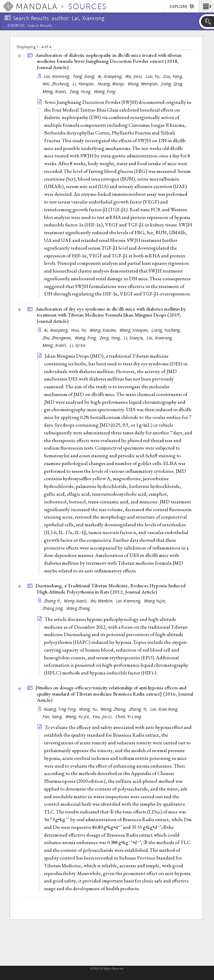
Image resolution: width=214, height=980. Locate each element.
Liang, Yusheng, (167, 330)
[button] (206, 6)
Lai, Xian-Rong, (165, 709)
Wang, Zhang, (114, 709)
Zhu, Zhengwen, (58, 338)
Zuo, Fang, (174, 76)
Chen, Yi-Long (128, 717)
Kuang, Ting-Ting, (61, 709)
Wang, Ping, (86, 338)
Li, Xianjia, (135, 338)
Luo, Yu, (154, 76)
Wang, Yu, (89, 709)
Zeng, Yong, (81, 91)
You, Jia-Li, (103, 717)
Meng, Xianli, (56, 91)
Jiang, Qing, (173, 84)
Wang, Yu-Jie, (78, 717)
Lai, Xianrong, (58, 76)
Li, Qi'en (77, 345)
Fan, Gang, (53, 717)
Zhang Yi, (53, 601)
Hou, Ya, (79, 330)
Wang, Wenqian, (144, 84)
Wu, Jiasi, (135, 76)
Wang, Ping (105, 91)
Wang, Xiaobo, (104, 330)
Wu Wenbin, (103, 601)
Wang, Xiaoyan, (135, 330)
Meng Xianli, (76, 601)
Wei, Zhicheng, (57, 84)
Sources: (17, 26)
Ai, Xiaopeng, (111, 76)
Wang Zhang (78, 608)
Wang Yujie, (156, 601)
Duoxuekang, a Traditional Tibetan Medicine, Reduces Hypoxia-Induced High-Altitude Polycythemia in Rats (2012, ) (110, 589)
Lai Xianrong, (129, 601)
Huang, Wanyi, (112, 84)
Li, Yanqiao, (85, 84)
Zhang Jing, (54, 608)
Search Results (40, 26)
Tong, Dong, (85, 76)
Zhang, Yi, (139, 709)
